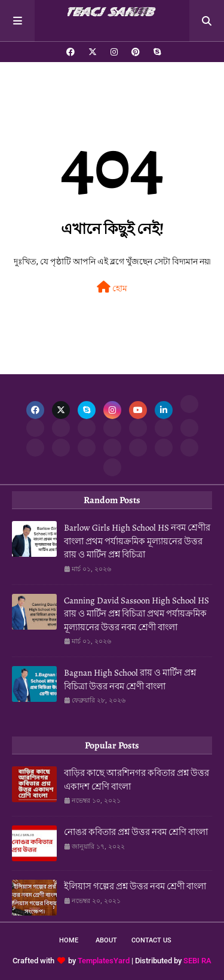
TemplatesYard (104, 961)
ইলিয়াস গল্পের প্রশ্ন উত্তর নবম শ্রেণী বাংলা (135, 886)
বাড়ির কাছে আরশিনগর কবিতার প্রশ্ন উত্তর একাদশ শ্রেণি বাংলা (136, 780)
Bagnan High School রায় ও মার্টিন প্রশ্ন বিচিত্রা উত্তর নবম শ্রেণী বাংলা (130, 679)
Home (69, 940)
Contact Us (151, 940)
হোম (112, 287)
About (106, 940)
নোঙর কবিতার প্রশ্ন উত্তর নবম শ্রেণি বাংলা (136, 832)
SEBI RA (197, 961)
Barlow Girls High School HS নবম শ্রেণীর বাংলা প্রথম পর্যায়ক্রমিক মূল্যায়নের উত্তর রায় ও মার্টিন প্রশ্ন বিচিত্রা (137, 541)
